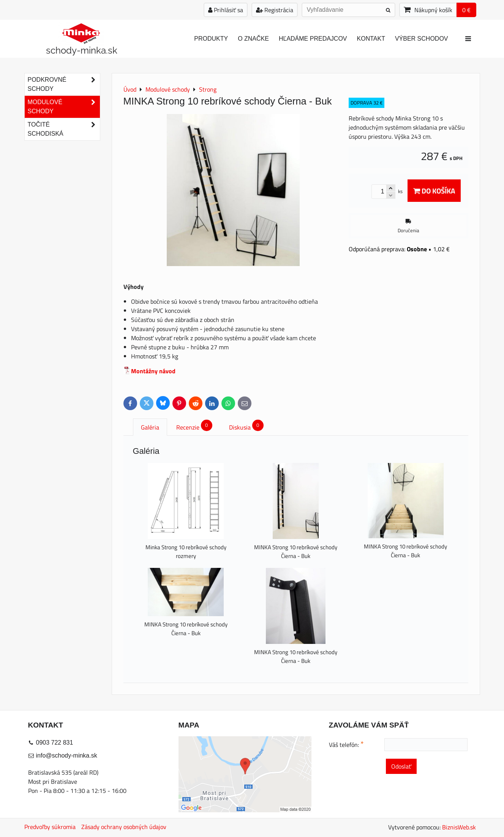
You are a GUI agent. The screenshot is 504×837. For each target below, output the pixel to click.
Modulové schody (64, 107)
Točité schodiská (64, 129)
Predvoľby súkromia (50, 827)
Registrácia (275, 10)
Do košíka (434, 191)
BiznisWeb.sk (459, 827)
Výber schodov (422, 39)
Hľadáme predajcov (313, 39)
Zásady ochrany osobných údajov (124, 827)
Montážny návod (153, 371)
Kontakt (371, 39)
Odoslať (401, 766)
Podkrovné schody (64, 84)
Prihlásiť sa (226, 10)
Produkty (211, 39)
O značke (253, 39)
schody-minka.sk (82, 50)
